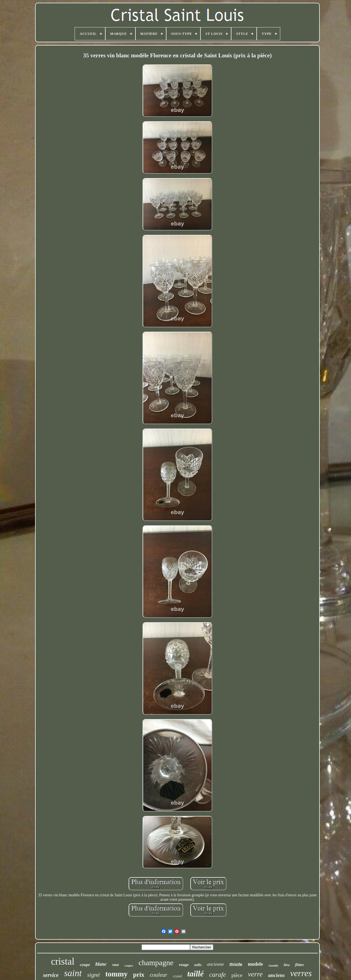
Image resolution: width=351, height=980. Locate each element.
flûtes (299, 965)
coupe (85, 965)
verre (255, 974)
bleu (287, 965)
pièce (237, 975)
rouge (184, 965)
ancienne (215, 964)
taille (198, 965)
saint (73, 973)
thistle (236, 964)
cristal (63, 961)
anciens (276, 975)
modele (255, 964)
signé (94, 975)
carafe (218, 975)
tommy (116, 974)
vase (116, 965)
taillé (196, 974)
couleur (158, 975)
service (51, 975)
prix (139, 975)
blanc (101, 964)
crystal (177, 976)
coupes (129, 965)
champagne (156, 963)
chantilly (273, 966)
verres (301, 973)
